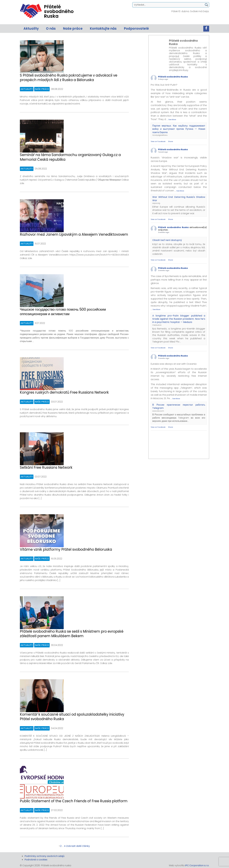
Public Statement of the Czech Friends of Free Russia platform (74, 801)
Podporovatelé (136, 29)
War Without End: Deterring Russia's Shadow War (179, 199)
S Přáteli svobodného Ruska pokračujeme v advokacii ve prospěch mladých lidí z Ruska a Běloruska (69, 78)
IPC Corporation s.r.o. (197, 865)
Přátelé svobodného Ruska (173, 77)
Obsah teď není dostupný (167, 240)
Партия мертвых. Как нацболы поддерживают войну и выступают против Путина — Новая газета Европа (179, 129)
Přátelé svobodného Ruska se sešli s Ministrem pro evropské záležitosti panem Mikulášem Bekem (72, 634)
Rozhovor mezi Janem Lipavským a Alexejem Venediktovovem (74, 234)
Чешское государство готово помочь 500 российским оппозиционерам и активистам (63, 312)
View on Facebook (158, 141)
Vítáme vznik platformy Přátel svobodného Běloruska (66, 549)
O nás (51, 29)
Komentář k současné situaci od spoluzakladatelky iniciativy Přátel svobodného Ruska (72, 717)
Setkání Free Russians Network (46, 467)
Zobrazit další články (78, 846)
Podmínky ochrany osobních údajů (44, 856)
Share (171, 141)
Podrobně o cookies (36, 860)
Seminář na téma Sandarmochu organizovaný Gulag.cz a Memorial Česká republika (70, 157)
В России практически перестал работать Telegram (179, 406)
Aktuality (31, 29)
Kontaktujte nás (103, 29)
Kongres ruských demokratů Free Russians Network (64, 392)
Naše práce (73, 29)
